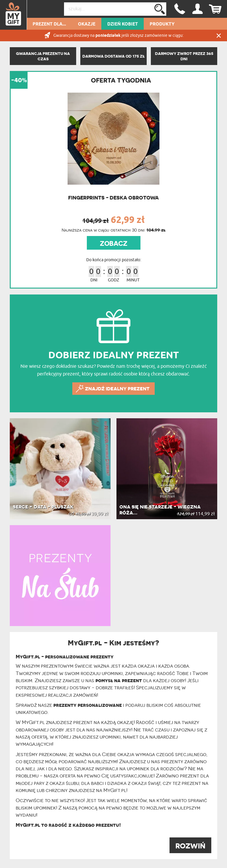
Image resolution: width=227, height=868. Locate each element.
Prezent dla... (49, 24)
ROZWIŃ (190, 846)
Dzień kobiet (123, 24)
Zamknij (219, 35)
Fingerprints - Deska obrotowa (113, 198)
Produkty (162, 24)
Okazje (87, 24)
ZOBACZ (114, 243)
